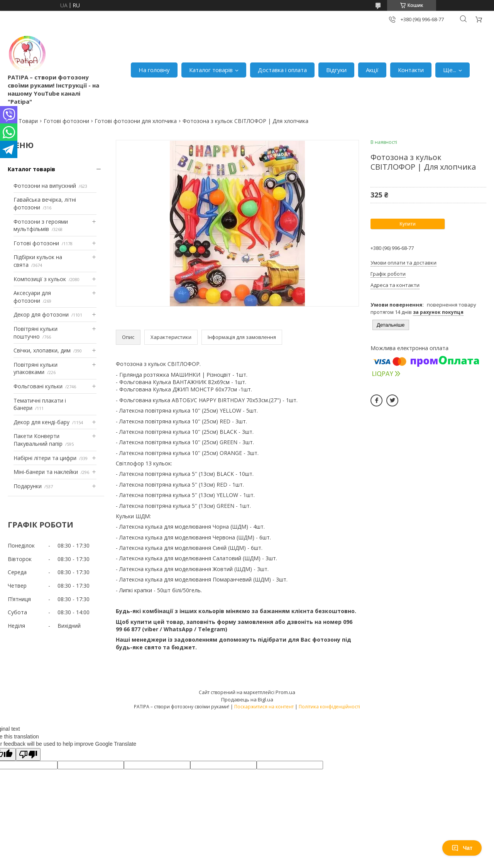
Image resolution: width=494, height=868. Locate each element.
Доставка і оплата (282, 70)
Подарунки (28, 486)
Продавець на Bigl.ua (247, 699)
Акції (372, 70)
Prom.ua (285, 692)
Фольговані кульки (38, 386)
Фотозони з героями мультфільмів (41, 225)
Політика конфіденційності (329, 707)
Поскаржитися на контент (264, 707)
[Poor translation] (28, 754)
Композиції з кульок (40, 279)
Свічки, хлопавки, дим (42, 350)
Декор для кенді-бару (41, 422)
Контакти (411, 70)
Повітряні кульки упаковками (36, 368)
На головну (154, 70)
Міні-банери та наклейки (46, 472)
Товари (28, 121)
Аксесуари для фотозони (32, 297)
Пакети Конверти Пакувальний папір (38, 440)
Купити (408, 224)
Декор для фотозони (41, 314)
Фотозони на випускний (45, 186)
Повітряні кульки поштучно (36, 333)
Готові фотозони (66, 121)
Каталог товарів (211, 70)
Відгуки (336, 70)
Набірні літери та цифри (45, 458)
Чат (462, 848)
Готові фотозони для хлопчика (136, 121)
